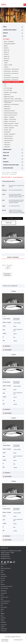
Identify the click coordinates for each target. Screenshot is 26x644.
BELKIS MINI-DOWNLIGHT (10, 44)
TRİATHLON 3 (7, 143)
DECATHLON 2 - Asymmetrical (11, 69)
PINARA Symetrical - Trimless (11, 126)
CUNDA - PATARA (8, 65)
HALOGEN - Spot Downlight (11, 92)
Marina (2, 595)
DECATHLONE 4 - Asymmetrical (12, 82)
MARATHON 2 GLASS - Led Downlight (13, 99)
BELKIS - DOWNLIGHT (9, 42)
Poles (5, 159)
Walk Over (6, 156)
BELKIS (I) (6, 48)
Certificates (3, 618)
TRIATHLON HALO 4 (9, 138)
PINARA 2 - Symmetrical (10, 121)
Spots (5, 36)
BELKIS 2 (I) (7, 59)
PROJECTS (4, 591)
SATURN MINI (7, 132)
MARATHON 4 (7, 109)
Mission (2, 616)
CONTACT (3, 622)
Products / (9, 172)
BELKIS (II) (6, 54)
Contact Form (4, 631)
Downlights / (15, 172)
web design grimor (18, 640)
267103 (4, 380)
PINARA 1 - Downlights (9, 117)
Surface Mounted (8, 168)
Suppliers (3, 627)
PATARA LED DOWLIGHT (10, 111)
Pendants (6, 162)
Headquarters (4, 625)
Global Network (4, 629)
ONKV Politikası (5, 641)
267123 (4, 506)
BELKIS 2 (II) (7, 56)
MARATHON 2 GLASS (9, 97)
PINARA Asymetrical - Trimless (11, 124)
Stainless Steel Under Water (11, 165)
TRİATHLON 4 (7, 145)
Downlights (6, 39)
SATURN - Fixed (8, 130)
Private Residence (4, 603)
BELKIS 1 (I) (7, 52)
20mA (5, 27)
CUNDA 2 (6, 67)
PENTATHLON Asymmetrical (11, 113)
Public (2, 599)
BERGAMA (6, 61)
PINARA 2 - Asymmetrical (10, 119)
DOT (5, 84)
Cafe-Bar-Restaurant (5, 601)
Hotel (2, 605)
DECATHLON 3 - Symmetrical (11, 73)
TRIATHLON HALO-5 (9, 140)
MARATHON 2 (7, 95)
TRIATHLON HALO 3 (9, 136)
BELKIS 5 (6, 46)
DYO (5, 86)
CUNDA (6, 63)
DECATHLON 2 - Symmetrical (11, 71)
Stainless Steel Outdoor (10, 30)
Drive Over (6, 153)
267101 (4, 316)
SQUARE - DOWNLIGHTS (10, 134)
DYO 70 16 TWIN (8, 90)
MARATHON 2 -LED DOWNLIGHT (11, 104)
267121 (4, 443)
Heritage (2, 620)
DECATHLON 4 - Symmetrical (11, 80)
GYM (2, 611)
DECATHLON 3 (7, 75)
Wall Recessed (7, 149)
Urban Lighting (4, 607)
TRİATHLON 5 (7, 147)
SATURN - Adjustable (9, 128)
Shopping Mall (4, 593)
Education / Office (5, 597)
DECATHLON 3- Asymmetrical (11, 78)
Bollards (5, 33)
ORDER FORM (9, 223)
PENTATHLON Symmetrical (10, 115)
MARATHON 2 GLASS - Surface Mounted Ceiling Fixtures (14, 102)
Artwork (2, 609)
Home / (4, 172)
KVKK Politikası (5, 640)
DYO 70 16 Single (8, 88)
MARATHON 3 (7, 107)
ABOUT (3, 614)
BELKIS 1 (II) (7, 50)
